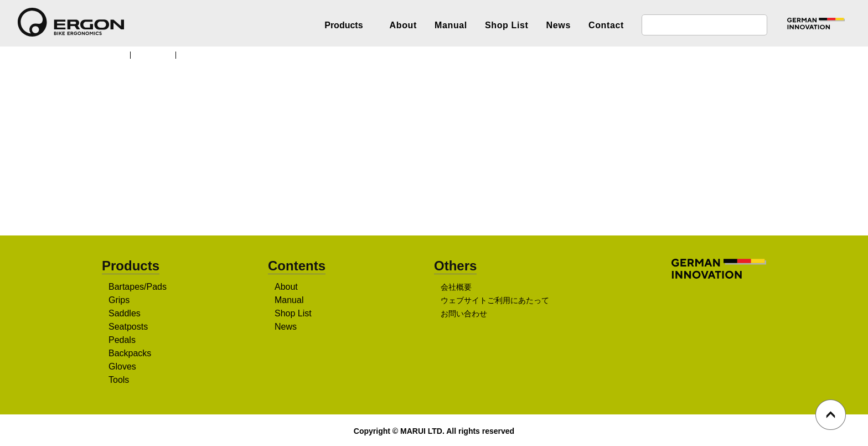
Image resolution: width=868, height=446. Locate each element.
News (559, 25)
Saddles (125, 314)
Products (157, 54)
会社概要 (456, 288)
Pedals (122, 341)
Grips (119, 301)
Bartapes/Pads (138, 288)
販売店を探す (430, 189)
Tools (120, 381)
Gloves (122, 367)
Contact (606, 25)
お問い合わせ (464, 315)
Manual (451, 25)
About (403, 25)
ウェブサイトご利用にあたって (495, 301)
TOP (115, 54)
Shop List (507, 25)
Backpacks (130, 354)
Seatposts (129, 327)
